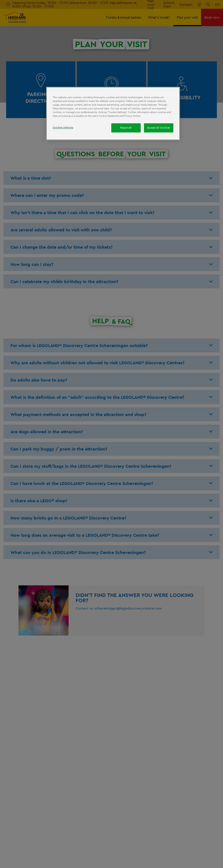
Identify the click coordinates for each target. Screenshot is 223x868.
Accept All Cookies (159, 128)
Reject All (126, 128)
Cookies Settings (63, 127)
